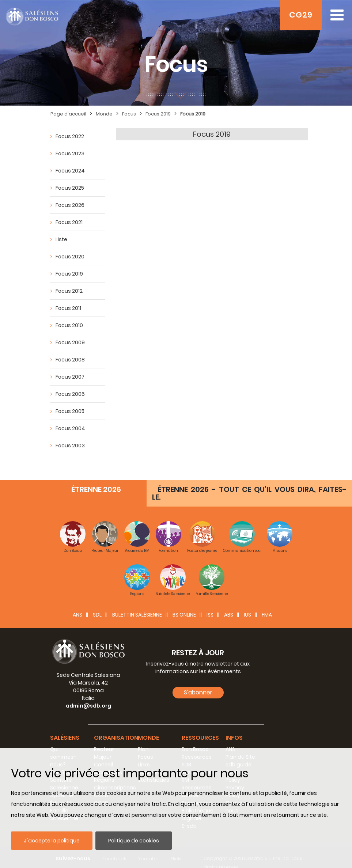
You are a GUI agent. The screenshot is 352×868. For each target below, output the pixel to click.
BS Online (184, 604)
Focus (129, 114)
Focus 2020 (70, 257)
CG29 (301, 15)
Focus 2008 (70, 360)
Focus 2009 (70, 342)
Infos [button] (234, 727)
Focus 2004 (70, 428)
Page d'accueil (68, 114)
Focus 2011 (68, 308)
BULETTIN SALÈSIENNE (137, 604)
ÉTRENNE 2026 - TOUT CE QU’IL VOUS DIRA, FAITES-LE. (249, 482)
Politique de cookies (134, 841)
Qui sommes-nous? (63, 746)
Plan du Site (240, 746)
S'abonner (198, 681)
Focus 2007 (70, 377)
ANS (77, 604)
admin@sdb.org (88, 695)
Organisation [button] (116, 727)
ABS (229, 604)
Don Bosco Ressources (197, 742)
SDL (97, 604)
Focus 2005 (70, 411)
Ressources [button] (200, 727)
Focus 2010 (69, 325)
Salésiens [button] (65, 727)
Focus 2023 (70, 153)
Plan (143, 738)
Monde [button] (148, 727)
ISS (210, 604)
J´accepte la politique (52, 841)
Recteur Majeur (104, 742)
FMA (267, 604)
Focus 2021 (69, 222)
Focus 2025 (70, 188)
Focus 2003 (70, 446)
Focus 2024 (70, 171)
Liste (61, 239)
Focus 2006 (70, 394)
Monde (104, 114)
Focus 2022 (70, 136)
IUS (247, 604)
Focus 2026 (70, 205)
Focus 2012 (69, 291)
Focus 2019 (158, 114)
